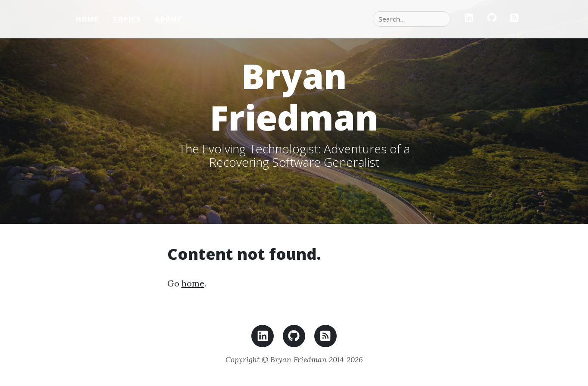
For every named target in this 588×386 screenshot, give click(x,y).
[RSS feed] (325, 338)
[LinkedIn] (469, 19)
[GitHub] (492, 19)
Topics (127, 19)
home (193, 283)
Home (87, 19)
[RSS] (514, 19)
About (168, 19)
